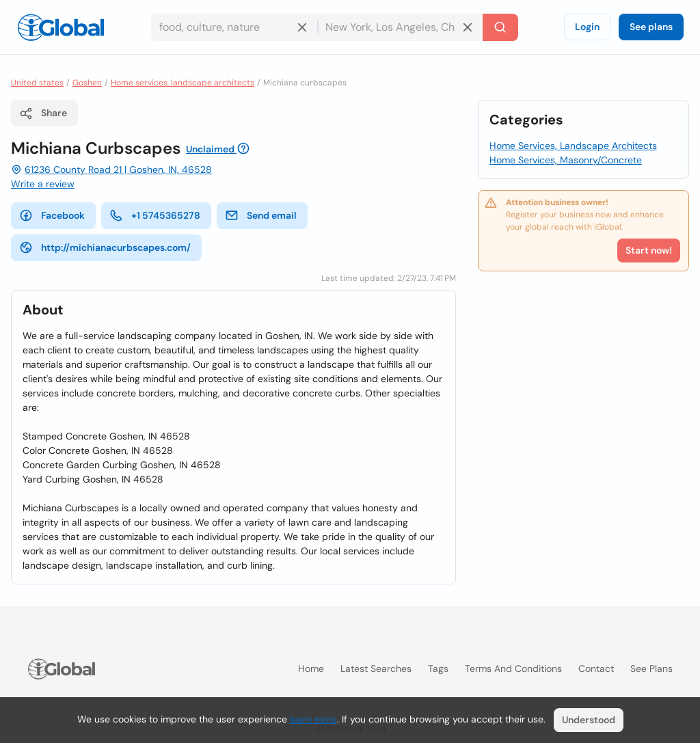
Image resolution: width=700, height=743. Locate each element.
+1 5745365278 (155, 215)
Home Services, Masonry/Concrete (566, 160)
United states (37, 83)
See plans (651, 27)
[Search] (500, 27)
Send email (261, 215)
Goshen (87, 83)
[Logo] (61, 27)
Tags (438, 668)
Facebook (52, 215)
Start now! (649, 250)
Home (311, 668)
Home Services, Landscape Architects (573, 146)
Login (587, 27)
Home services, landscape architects (183, 83)
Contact (596, 668)
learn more (313, 719)
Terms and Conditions (513, 668)
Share (43, 113)
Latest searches (376, 668)
